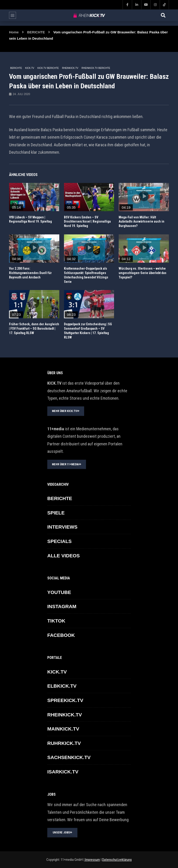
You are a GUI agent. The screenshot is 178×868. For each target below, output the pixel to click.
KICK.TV (30, 68)
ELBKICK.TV (62, 686)
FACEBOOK (61, 635)
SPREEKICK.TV (65, 700)
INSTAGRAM (62, 606)
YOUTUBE (59, 592)
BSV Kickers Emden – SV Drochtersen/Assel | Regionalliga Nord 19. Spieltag (87, 222)
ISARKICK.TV (63, 772)
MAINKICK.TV (63, 729)
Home (14, 32)
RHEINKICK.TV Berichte (96, 68)
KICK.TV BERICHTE (48, 68)
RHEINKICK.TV (70, 68)
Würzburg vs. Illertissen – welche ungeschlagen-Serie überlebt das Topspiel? (143, 273)
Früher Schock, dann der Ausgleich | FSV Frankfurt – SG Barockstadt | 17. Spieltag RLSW (34, 329)
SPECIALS (59, 541)
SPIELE (56, 513)
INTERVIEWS (62, 527)
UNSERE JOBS (62, 833)
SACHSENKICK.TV (69, 757)
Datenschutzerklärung (117, 860)
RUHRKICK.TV (64, 743)
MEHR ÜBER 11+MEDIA (67, 464)
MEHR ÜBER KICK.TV (66, 411)
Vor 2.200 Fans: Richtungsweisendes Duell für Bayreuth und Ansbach (30, 273)
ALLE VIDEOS (64, 556)
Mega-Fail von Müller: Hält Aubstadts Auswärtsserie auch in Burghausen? (141, 222)
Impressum (92, 860)
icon (34, 196)
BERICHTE (36, 32)
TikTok (56, 621)
